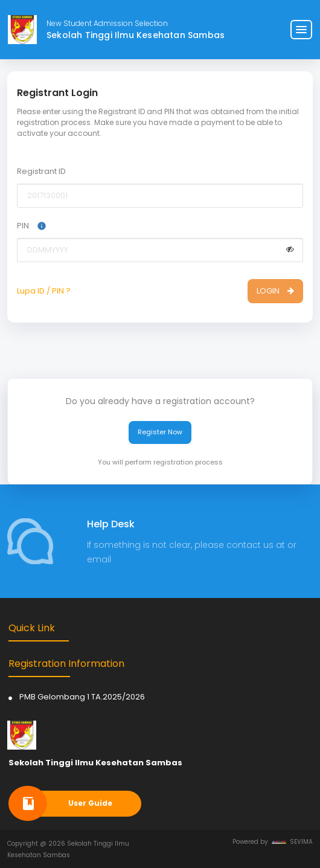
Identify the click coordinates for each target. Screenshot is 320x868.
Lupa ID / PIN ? (44, 291)
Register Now (160, 432)
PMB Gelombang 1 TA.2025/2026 (82, 697)
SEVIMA (292, 842)
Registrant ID (41, 171)
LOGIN (275, 291)
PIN (32, 226)
